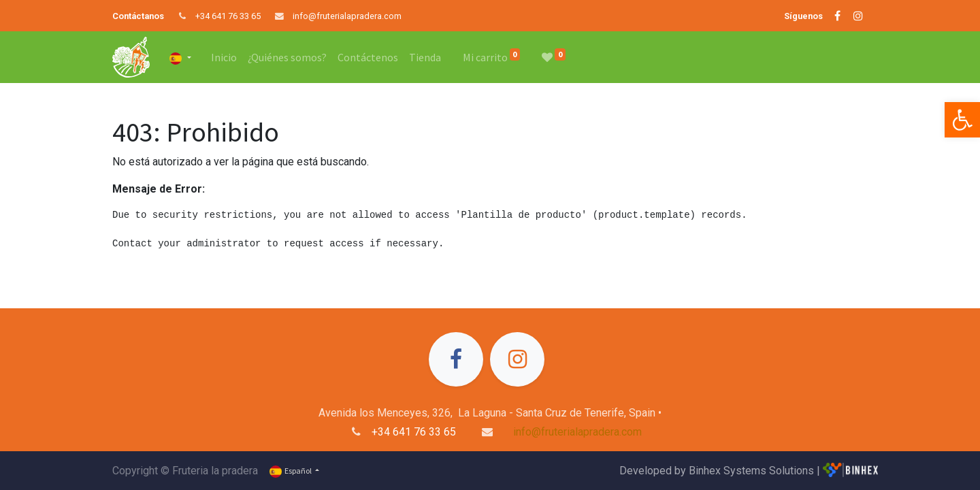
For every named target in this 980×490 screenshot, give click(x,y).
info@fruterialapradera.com (347, 16)
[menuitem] (224, 57)
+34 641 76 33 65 (228, 16)
